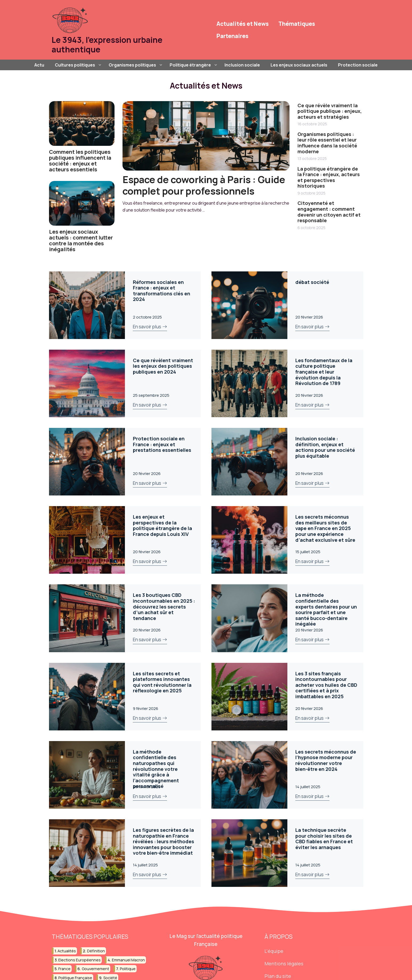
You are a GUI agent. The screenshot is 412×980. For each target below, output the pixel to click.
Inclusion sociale (242, 65)
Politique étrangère (194, 65)
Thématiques (297, 24)
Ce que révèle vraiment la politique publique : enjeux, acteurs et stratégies (330, 111)
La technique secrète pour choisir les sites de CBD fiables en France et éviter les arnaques (324, 839)
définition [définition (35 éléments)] (96, 951)
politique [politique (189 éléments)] (128, 969)
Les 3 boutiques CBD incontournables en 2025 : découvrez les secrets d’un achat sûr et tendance (164, 606)
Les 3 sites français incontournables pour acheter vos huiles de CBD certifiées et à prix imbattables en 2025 (326, 685)
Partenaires (232, 36)
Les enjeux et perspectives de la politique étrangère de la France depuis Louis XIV (162, 525)
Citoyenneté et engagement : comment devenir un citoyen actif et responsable (329, 212)
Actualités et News (243, 24)
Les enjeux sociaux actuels (299, 65)
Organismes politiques (136, 65)
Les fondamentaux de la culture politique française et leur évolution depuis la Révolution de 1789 (324, 372)
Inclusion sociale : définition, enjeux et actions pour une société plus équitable (325, 447)
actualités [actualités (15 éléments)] (67, 951)
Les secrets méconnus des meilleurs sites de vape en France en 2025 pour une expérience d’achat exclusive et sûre (325, 528)
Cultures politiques (79, 65)
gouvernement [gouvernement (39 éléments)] (95, 969)
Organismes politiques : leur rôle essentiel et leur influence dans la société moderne (327, 143)
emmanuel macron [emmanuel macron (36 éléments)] (128, 960)
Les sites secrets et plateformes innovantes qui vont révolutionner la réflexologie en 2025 (162, 682)
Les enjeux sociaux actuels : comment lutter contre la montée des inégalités (81, 240)
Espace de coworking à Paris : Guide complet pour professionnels (204, 185)
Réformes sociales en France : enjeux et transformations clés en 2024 (162, 291)
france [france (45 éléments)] (64, 969)
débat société (312, 282)
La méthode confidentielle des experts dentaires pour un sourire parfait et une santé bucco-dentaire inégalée (326, 609)
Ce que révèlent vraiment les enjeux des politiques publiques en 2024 (163, 366)
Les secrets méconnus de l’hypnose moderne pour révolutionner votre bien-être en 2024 (326, 760)
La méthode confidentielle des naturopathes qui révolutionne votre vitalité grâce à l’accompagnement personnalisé (156, 769)
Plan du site (278, 976)
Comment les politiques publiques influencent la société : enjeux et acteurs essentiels (80, 161)
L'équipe (274, 951)
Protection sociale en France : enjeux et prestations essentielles (162, 444)
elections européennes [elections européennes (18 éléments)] (79, 960)
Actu (39, 65)
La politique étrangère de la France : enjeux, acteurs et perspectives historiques (329, 177)
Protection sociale (358, 65)
